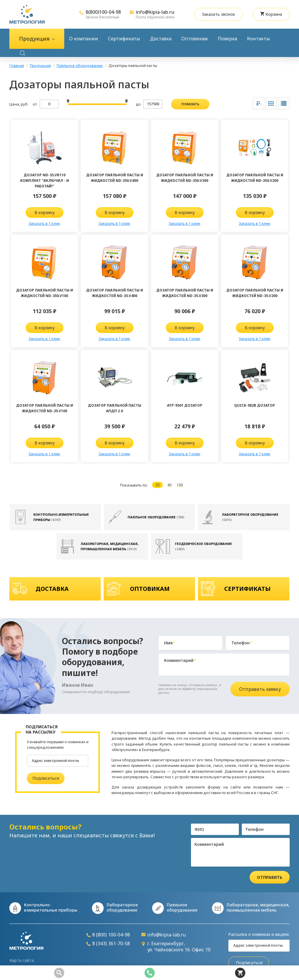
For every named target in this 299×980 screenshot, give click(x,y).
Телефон (242, 643)
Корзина (271, 14)
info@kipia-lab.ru (155, 12)
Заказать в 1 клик (44, 223)
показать (190, 104)
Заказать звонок (218, 14)
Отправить (270, 877)
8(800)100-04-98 (103, 12)
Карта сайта (22, 960)
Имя (170, 643)
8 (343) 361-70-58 (108, 944)
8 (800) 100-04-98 (108, 935)
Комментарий (180, 660)
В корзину (45, 212)
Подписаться (46, 778)
